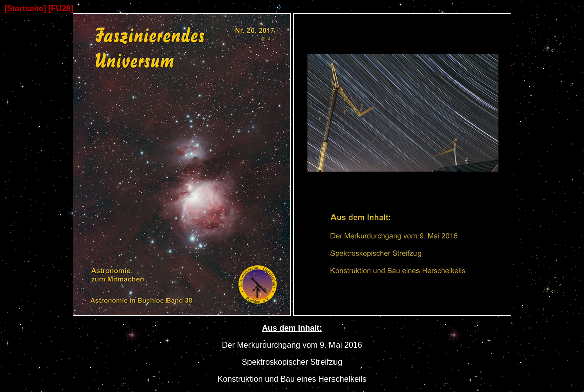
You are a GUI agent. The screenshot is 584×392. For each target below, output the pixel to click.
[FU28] (61, 8)
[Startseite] (25, 8)
